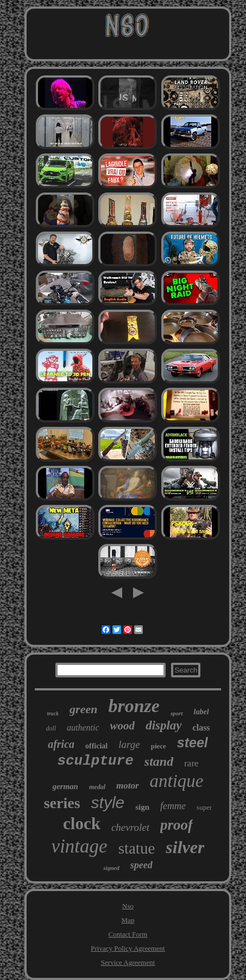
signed (111, 868)
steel (193, 742)
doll (51, 728)
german (65, 786)
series (62, 803)
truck (53, 713)
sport (177, 713)
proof (176, 825)
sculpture (95, 761)
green (83, 709)
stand (159, 761)
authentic (83, 728)
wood (123, 726)
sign (142, 807)
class (201, 728)
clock (82, 824)
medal (97, 787)
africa (61, 744)
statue (137, 848)
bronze (134, 706)
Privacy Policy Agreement (128, 948)
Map (128, 920)
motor (128, 786)
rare (191, 763)
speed (141, 865)
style (108, 802)
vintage (80, 846)
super (204, 807)
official (96, 746)
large (129, 744)
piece (159, 746)
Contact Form (128, 934)
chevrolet (130, 827)
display (163, 725)
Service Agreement (128, 962)
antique (177, 781)
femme (173, 806)
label (201, 712)
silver (185, 847)
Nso (128, 906)
